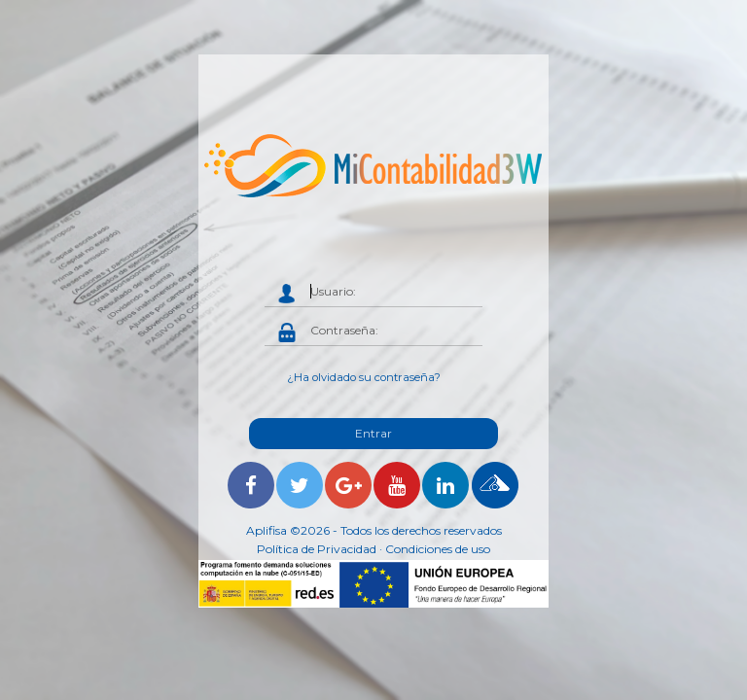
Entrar (373, 433)
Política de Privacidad (317, 549)
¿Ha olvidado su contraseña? (364, 377)
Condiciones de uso (438, 549)
